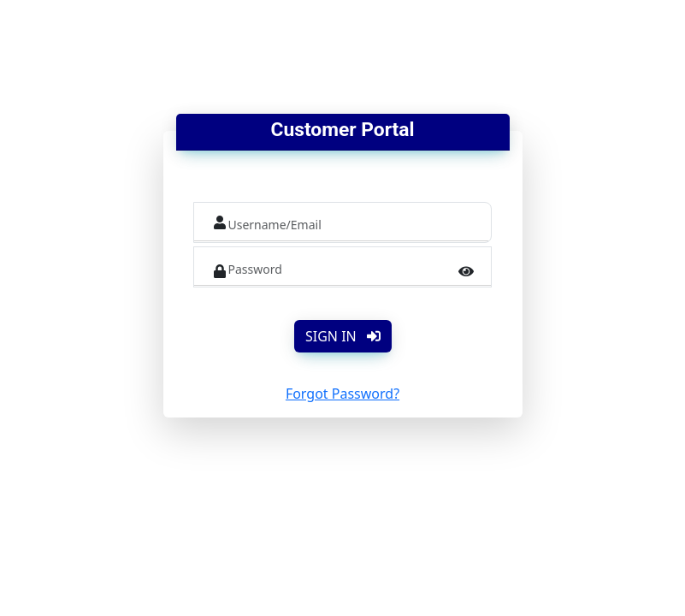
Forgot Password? (342, 394)
